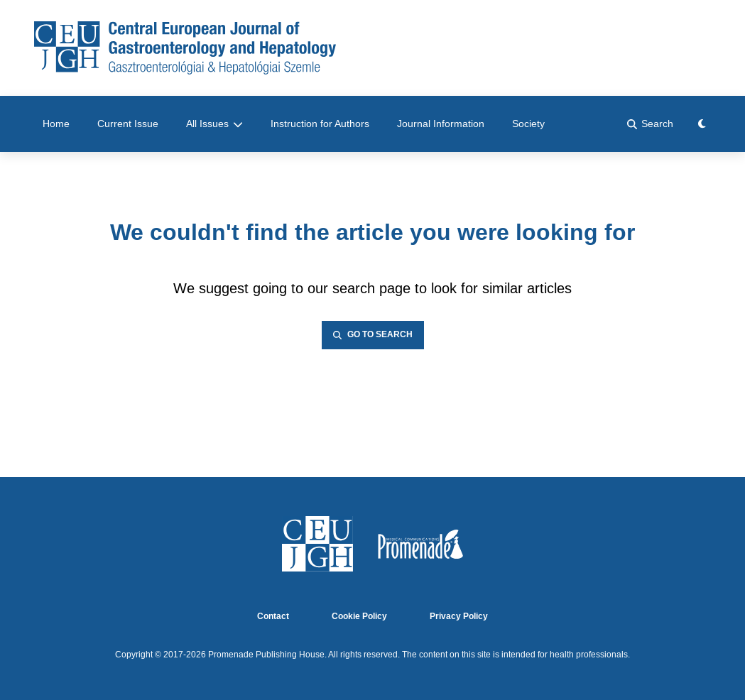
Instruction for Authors (320, 124)
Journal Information (441, 124)
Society (528, 124)
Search (650, 124)
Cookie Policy (359, 617)
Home (56, 124)
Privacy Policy (459, 617)
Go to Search (373, 335)
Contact (273, 617)
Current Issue (128, 124)
